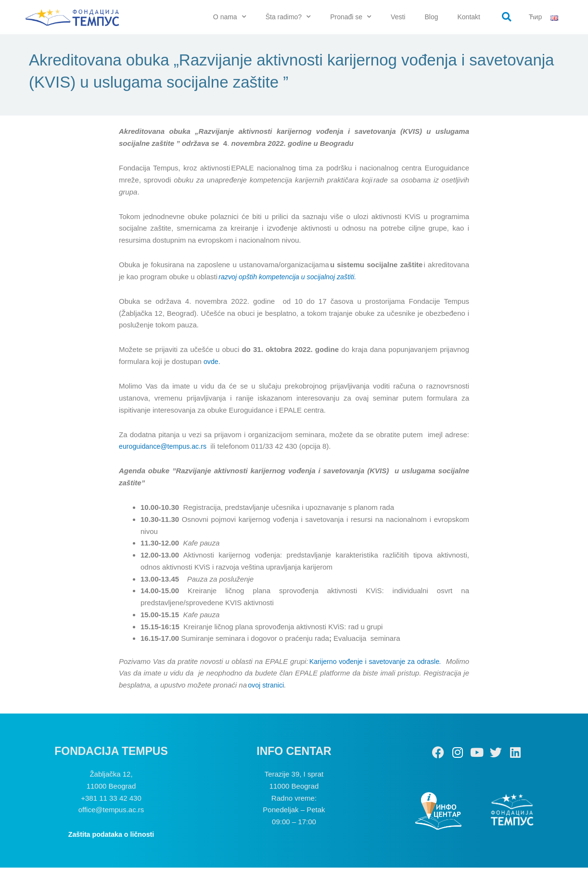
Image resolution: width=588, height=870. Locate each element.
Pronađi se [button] (351, 17)
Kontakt (468, 17)
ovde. (212, 364)
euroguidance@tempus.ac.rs (165, 448)
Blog (431, 17)
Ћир (536, 17)
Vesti (398, 17)
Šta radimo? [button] (288, 17)
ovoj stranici (314, 687)
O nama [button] (230, 17)
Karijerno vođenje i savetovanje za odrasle (394, 663)
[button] (507, 17)
